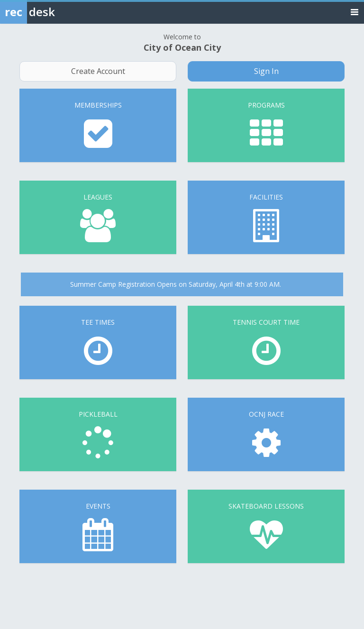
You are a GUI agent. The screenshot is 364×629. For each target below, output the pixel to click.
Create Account (98, 71)
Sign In (266, 71)
